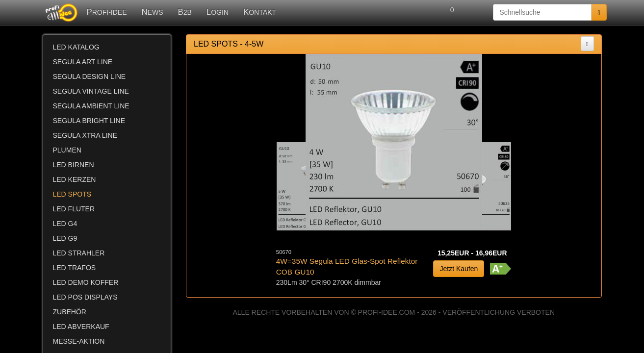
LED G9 (65, 238)
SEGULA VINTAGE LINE (91, 91)
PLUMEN (67, 150)
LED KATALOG (76, 47)
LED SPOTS (72, 194)
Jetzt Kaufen (459, 269)
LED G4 (65, 224)
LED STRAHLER (79, 253)
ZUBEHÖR (70, 312)
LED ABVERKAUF (81, 327)
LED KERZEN (75, 179)
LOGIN (218, 12)
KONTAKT (260, 12)
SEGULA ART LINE (83, 62)
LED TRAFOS (75, 268)
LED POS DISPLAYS (85, 297)
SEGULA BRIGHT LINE (89, 121)
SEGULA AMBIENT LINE (91, 106)
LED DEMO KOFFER (86, 282)
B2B (185, 12)
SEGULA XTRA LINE (85, 135)
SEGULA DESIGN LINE (90, 76)
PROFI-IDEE (107, 12)
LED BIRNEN (74, 165)
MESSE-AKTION (79, 341)
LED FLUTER (74, 209)
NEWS (152, 12)
